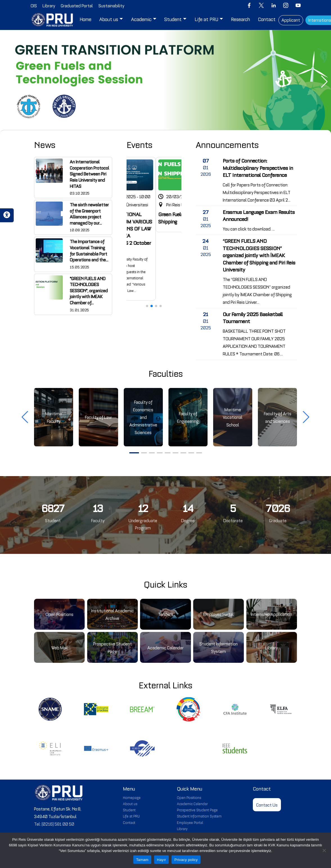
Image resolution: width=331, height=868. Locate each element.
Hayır (161, 860)
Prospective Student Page (197, 810)
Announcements (227, 144)
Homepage (132, 797)
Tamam (142, 860)
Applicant (291, 20)
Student (129, 810)
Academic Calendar (192, 803)
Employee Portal (190, 822)
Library (182, 828)
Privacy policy (186, 860)
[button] (7, 82)
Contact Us (267, 805)
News (45, 144)
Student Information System (199, 816)
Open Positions (189, 797)
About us (130, 803)
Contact (129, 822)
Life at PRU (131, 816)
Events (139, 144)
